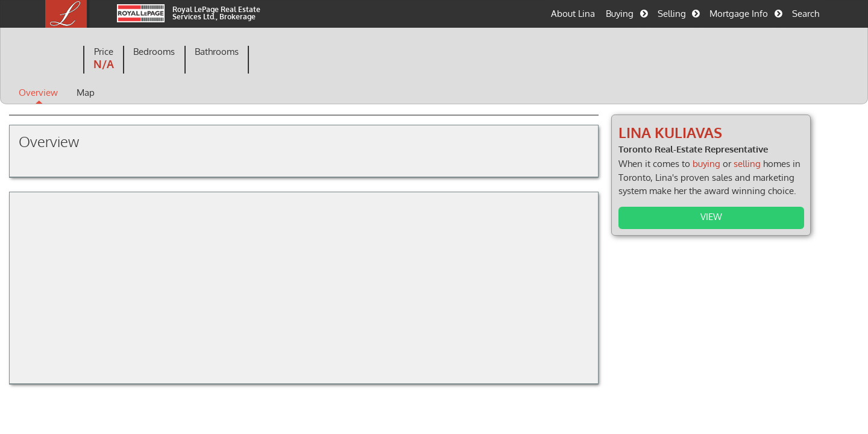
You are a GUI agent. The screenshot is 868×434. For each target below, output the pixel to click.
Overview (82, 93)
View (694, 216)
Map (129, 93)
